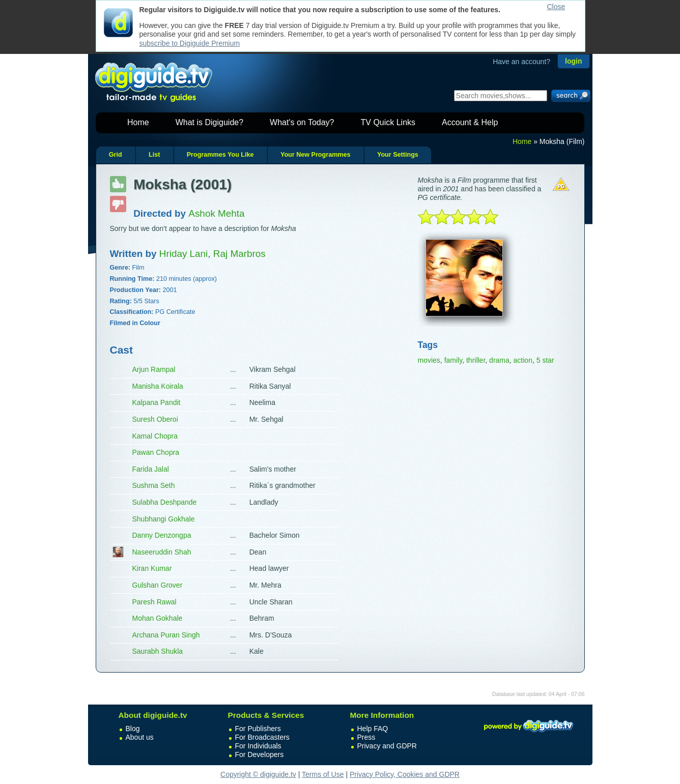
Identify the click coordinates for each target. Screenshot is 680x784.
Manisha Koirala (158, 386)
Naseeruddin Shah (162, 552)
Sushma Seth (154, 485)
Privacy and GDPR (387, 746)
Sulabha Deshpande (165, 502)
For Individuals (258, 746)
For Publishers (258, 729)
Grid (116, 155)
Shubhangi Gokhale (164, 519)
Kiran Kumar (152, 568)
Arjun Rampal (154, 369)
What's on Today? (302, 122)
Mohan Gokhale (158, 618)
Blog (133, 729)
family (454, 360)
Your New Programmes (316, 155)
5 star (545, 360)
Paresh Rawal (154, 602)
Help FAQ (373, 729)
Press (366, 737)
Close (556, 7)
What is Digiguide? (209, 122)
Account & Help (470, 122)
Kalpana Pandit (157, 402)
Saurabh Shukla (158, 651)
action (523, 360)
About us (140, 737)
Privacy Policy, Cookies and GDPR (405, 774)
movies (429, 360)
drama (499, 360)
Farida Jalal (151, 469)
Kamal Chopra (155, 436)
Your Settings (398, 155)
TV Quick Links (388, 122)
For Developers (260, 754)
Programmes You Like (220, 155)
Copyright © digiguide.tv (258, 774)
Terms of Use (323, 774)
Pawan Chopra (156, 452)
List (154, 155)
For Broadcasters (262, 737)
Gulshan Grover (158, 585)
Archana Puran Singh (166, 635)
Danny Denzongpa (162, 535)
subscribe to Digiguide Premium (190, 43)
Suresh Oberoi (155, 419)
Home (138, 122)
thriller (476, 360)
